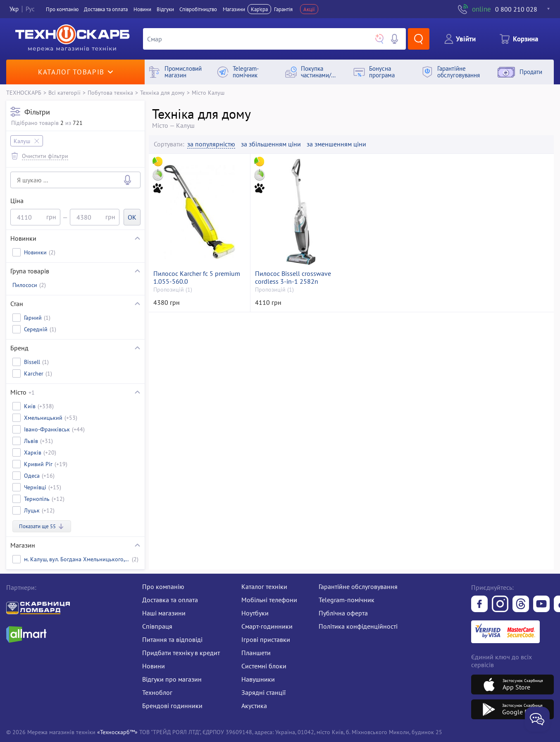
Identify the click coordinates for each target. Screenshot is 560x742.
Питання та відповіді (172, 639)
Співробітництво (198, 9)
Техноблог (157, 692)
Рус (30, 9)
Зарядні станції (263, 692)
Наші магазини (164, 613)
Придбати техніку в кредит (181, 653)
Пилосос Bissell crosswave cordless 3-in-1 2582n (293, 278)
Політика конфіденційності (358, 626)
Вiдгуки (165, 9)
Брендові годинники (172, 706)
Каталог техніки (264, 586)
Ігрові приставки (266, 639)
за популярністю (211, 144)
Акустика (254, 706)
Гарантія (283, 9)
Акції (309, 9)
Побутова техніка (110, 92)
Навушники (258, 679)
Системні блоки (264, 666)
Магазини (234, 9)
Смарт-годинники (267, 626)
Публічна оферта (343, 613)
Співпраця (157, 626)
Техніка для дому (162, 92)
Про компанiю (62, 9)
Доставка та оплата (106, 9)
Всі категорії (64, 92)
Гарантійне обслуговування (358, 586)
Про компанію (163, 586)
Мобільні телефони (269, 600)
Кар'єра (259, 9)
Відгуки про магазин (172, 679)
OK (132, 217)
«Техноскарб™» (117, 732)
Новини (142, 9)
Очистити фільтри (45, 156)
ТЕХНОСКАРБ (24, 92)
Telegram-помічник (347, 600)
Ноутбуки (255, 613)
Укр (14, 9)
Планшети (256, 653)
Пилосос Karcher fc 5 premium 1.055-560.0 (197, 278)
